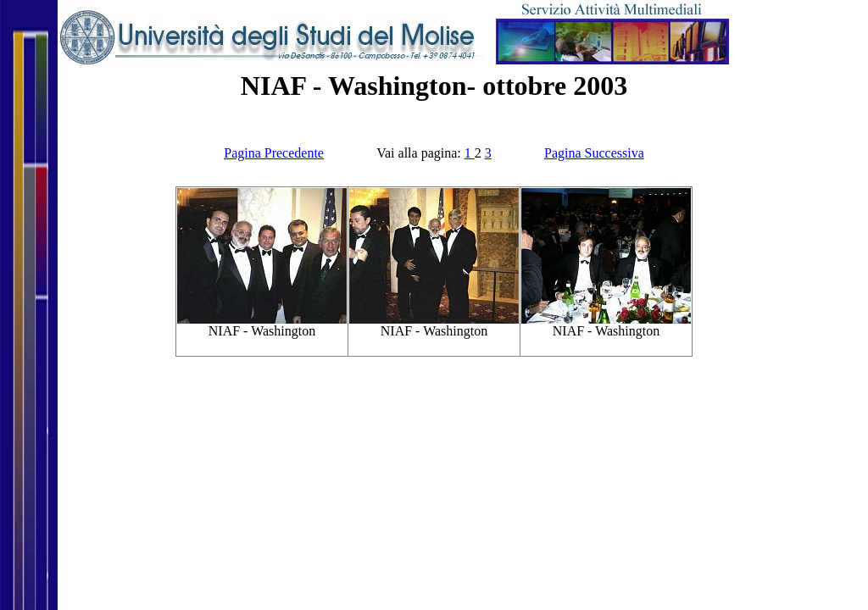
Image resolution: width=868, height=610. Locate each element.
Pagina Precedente (274, 153)
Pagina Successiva (594, 153)
